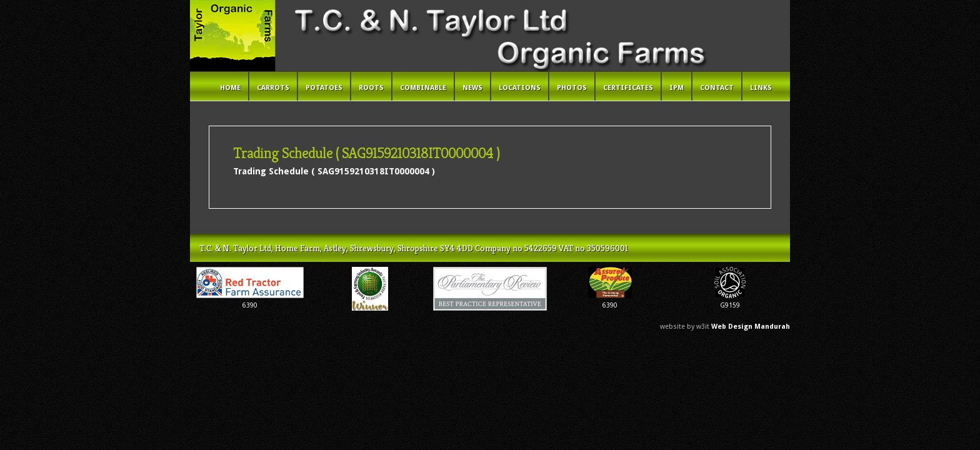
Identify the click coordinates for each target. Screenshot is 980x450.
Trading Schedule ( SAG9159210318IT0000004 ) (334, 171)
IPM (677, 88)
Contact (717, 88)
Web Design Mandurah (751, 327)
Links (761, 88)
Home (230, 88)
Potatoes (324, 88)
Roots (371, 88)
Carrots (273, 88)
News (472, 88)
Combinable (423, 88)
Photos (572, 88)
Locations (520, 88)
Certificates (628, 88)
